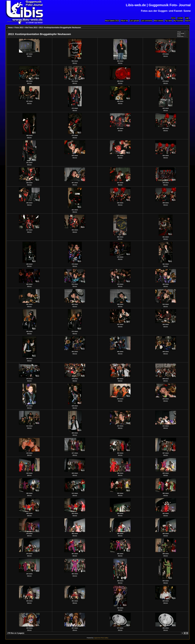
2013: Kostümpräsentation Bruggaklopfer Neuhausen (60, 28)
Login (187, 18)
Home (173, 18)
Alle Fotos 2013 (31, 28)
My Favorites (178, 21)
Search (188, 21)
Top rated (168, 21)
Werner (29, 56)
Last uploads (134, 21)
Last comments (146, 21)
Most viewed (159, 21)
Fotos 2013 (19, 28)
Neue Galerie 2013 (112, 21)
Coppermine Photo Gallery (101, 638)
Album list (124, 21)
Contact (180, 18)
